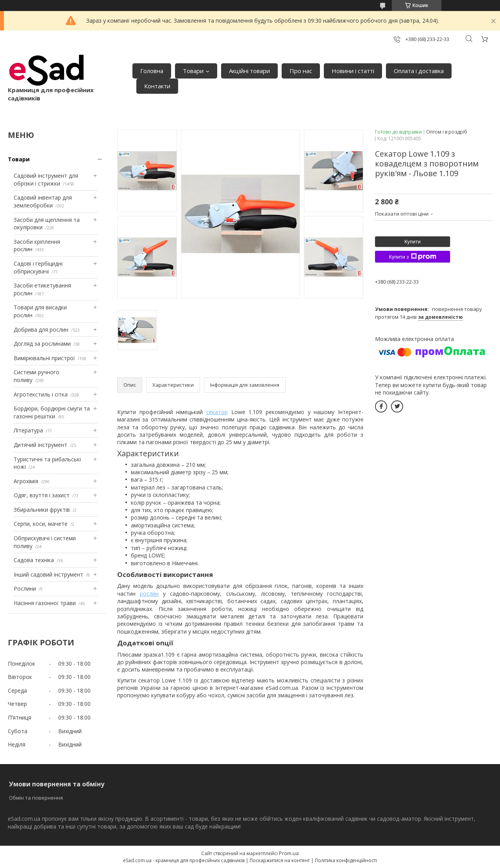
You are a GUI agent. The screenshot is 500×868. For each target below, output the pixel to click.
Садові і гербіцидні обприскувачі (38, 267)
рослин (149, 594)
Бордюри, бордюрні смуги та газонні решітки (52, 412)
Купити (412, 242)
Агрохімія (26, 481)
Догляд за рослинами (42, 344)
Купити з (412, 257)
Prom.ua (289, 853)
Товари (193, 71)
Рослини (25, 588)
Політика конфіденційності (346, 860)
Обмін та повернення (36, 798)
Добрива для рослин (41, 330)
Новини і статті (353, 71)
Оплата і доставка (419, 71)
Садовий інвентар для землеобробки (43, 201)
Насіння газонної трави (45, 603)
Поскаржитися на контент (280, 860)
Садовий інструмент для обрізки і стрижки (46, 179)
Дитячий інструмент (40, 445)
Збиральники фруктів (42, 510)
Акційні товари (249, 71)
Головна (152, 71)
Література (28, 430)
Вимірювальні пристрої (44, 358)
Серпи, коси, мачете (41, 524)
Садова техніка (34, 560)
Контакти (157, 86)
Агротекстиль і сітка (41, 394)
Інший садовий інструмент (48, 574)
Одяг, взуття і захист (42, 495)
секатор (217, 412)
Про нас (301, 71)
